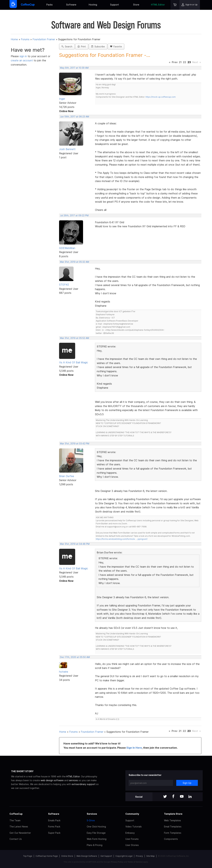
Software (71, 5)
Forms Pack (54, 827)
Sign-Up (187, 783)
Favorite (116, 47)
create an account (22, 60)
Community (132, 814)
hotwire (64, 672)
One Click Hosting (96, 827)
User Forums (132, 839)
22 (184, 62)
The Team (15, 820)
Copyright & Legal (124, 856)
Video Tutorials (134, 827)
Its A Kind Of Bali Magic (74, 362)
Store (136, 5)
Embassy (130, 833)
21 (180, 62)
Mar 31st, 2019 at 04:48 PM (75, 544)
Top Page (28, 856)
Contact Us (16, 839)
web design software (52, 780)
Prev (175, 62)
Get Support (106, 856)
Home (14, 39)
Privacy (139, 856)
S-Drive (91, 820)
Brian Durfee (67, 476)
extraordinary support (84, 784)
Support (115, 5)
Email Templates (173, 827)
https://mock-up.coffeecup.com (161, 97)
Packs (49, 5)
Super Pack (54, 833)
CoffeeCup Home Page (47, 856)
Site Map (151, 856)
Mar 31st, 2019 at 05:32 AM (75, 262)
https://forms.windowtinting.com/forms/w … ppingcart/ (122, 539)
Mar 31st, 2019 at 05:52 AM (75, 338)
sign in (24, 56)
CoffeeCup (16, 814)
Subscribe (98, 47)
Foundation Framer (44, 39)
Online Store (67, 856)
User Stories (132, 845)
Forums (25, 39)
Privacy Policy (117, 862)
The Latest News (19, 827)
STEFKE (64, 285)
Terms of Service (135, 862)
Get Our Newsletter (20, 833)
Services (92, 814)
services (73, 780)
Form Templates (173, 833)
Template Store (173, 814)
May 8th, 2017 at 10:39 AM (74, 68)
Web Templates (172, 820)
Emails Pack (54, 820)
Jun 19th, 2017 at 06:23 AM (75, 117)
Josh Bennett (67, 149)
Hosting (93, 5)
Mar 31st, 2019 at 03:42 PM (75, 444)
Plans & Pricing (95, 845)
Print (82, 47)
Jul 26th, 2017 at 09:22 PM (74, 216)
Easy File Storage (96, 833)
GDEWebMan (67, 248)
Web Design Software (87, 856)
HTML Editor (158, 5)
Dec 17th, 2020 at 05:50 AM (75, 657)
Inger (62, 99)
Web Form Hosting (97, 839)
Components (171, 839)
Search (67, 47)
